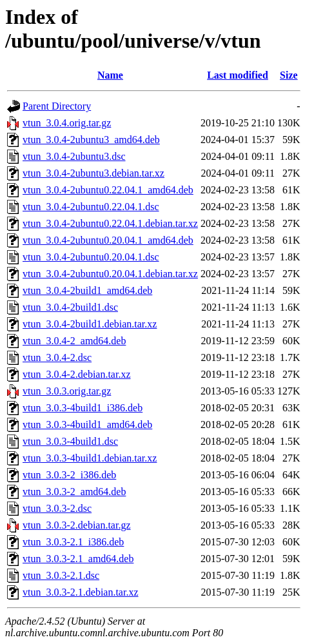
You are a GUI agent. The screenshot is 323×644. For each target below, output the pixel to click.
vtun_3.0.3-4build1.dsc (70, 441)
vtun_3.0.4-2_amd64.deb (74, 341)
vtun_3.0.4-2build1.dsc (70, 307)
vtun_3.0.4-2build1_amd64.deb (87, 290)
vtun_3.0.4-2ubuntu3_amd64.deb (91, 140)
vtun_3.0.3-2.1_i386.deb (73, 542)
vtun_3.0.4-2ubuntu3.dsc (74, 156)
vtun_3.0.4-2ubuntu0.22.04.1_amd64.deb (108, 190)
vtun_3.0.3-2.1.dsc (61, 575)
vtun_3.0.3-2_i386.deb (69, 475)
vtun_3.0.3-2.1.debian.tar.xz (81, 592)
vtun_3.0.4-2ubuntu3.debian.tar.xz (93, 173)
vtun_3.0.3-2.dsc (57, 508)
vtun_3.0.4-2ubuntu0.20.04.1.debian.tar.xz (110, 274)
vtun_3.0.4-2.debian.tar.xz (77, 374)
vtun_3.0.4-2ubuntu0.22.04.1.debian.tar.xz (110, 223)
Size (289, 75)
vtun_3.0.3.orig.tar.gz (67, 391)
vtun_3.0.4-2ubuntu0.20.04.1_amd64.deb (108, 240)
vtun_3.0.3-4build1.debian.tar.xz (90, 458)
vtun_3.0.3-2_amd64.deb (74, 492)
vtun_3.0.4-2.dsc (57, 357)
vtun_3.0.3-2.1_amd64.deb (78, 559)
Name (110, 75)
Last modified (238, 75)
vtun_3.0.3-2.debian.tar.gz (77, 525)
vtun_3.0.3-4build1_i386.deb (83, 408)
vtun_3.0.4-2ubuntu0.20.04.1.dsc (91, 257)
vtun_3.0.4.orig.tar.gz (67, 123)
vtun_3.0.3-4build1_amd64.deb (87, 424)
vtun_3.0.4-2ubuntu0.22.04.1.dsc (91, 207)
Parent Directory (57, 106)
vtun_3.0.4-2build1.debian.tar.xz (90, 324)
